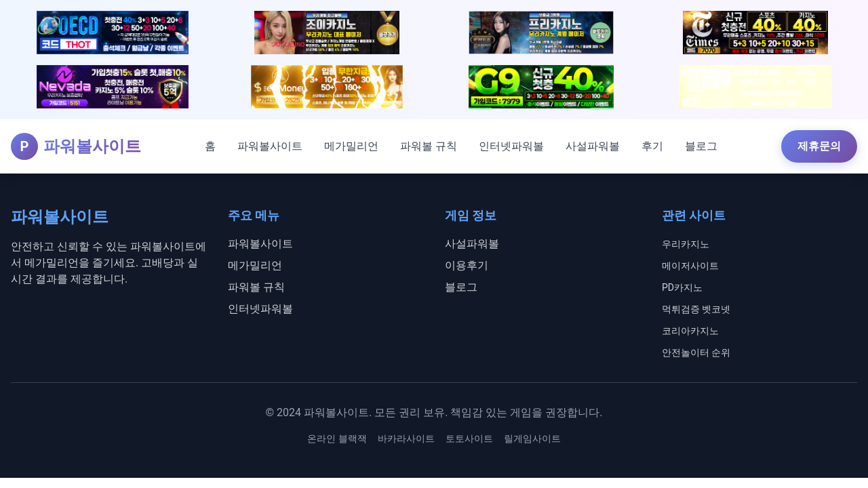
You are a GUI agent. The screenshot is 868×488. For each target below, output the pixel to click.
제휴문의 (819, 146)
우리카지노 (686, 244)
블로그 (701, 146)
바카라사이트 (406, 439)
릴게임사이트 (532, 439)
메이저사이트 (690, 266)
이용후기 (467, 265)
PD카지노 (682, 287)
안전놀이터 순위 (696, 352)
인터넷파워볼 (511, 146)
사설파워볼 (593, 146)
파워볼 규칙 (429, 146)
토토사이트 (469, 439)
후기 (652, 146)
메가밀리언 (351, 146)
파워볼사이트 (270, 146)
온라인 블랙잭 (337, 439)
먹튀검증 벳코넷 (696, 309)
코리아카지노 (690, 331)
